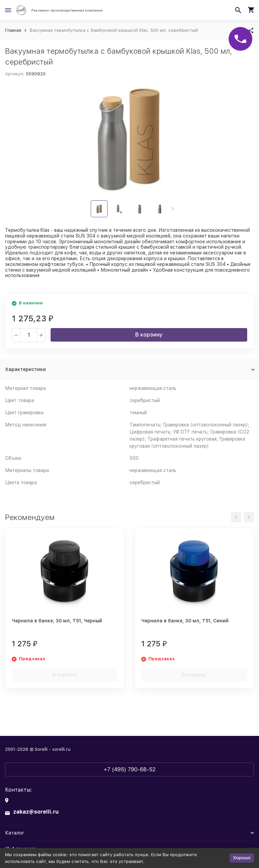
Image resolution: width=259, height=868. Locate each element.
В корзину (149, 335)
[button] (173, 209)
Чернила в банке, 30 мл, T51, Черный (57, 621)
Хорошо (242, 858)
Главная (13, 30)
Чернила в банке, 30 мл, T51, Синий (185, 621)
